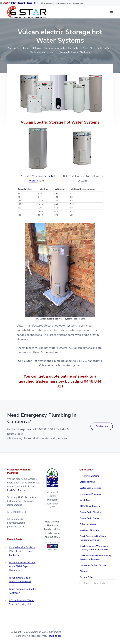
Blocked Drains (87, 482)
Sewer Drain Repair (89, 518)
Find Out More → (16, 490)
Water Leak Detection (91, 488)
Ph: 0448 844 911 (21, 3)
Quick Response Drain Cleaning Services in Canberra (95, 557)
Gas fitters (85, 500)
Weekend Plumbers (89, 530)
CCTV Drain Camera (90, 506)
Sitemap (84, 571)
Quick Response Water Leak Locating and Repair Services (94, 548)
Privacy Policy (87, 577)
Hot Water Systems (89, 476)
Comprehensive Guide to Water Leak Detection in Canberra (22, 551)
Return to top (54, 636)
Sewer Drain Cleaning (91, 512)
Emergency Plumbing (90, 494)
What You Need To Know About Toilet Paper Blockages (22, 566)
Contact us (102, 426)
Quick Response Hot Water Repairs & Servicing (93, 538)
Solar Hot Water (88, 524)
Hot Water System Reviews (93, 565)
